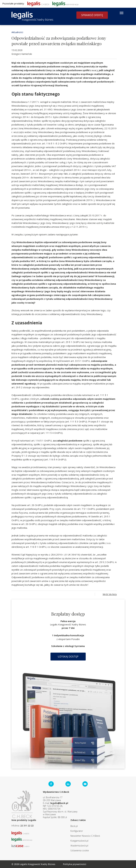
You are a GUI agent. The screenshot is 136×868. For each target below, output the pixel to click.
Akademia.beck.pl (79, 846)
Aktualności (17, 32)
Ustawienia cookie (80, 850)
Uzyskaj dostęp (68, 657)
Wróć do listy (110, 594)
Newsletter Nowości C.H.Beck (85, 836)
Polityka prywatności (75, 864)
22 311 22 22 (27, 826)
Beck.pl (74, 826)
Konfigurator (77, 831)
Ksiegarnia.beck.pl (79, 841)
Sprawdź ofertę (92, 15)
